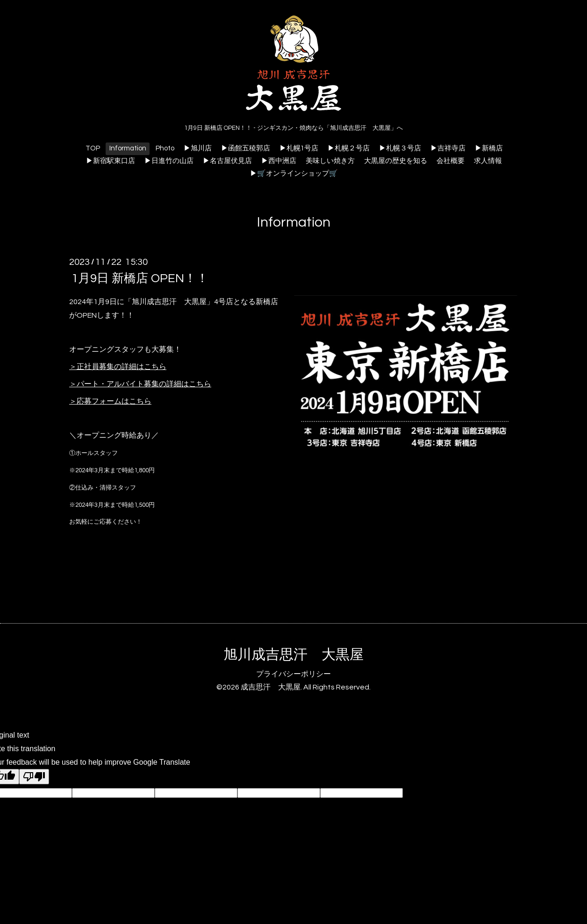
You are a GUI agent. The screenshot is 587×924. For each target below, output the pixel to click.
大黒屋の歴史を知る (396, 161)
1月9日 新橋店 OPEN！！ (140, 278)
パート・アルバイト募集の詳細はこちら (144, 384)
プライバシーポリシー (293, 674)
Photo (165, 148)
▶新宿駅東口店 (111, 161)
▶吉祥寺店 (448, 148)
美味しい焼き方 (330, 161)
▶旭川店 (198, 148)
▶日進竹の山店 (169, 161)
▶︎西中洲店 (279, 161)
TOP (93, 148)
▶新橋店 (489, 148)
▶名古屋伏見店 (227, 161)
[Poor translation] (34, 777)
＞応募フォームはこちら (110, 401)
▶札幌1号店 (299, 148)
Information (128, 148)
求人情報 (488, 161)
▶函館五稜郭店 (246, 148)
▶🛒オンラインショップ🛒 (294, 174)
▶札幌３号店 (400, 148)
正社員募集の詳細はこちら (122, 367)
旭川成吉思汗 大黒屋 (293, 655)
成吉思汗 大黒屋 (271, 687)
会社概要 (451, 161)
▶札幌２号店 (349, 148)
